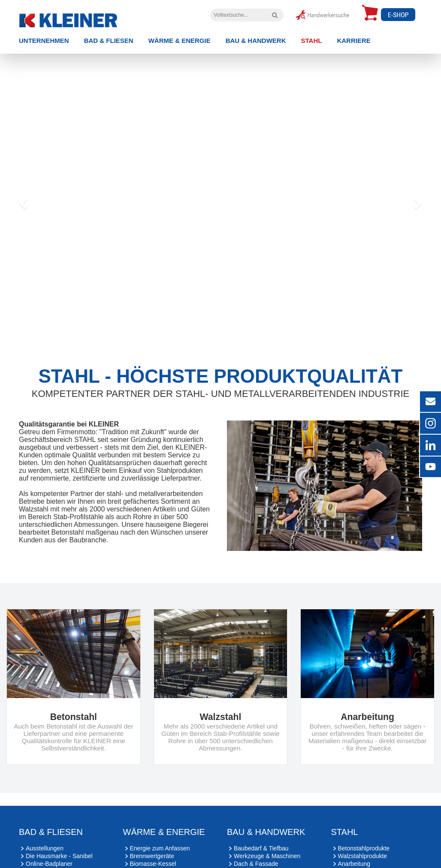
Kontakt (184, 822)
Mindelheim (34, 780)
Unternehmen (44, 41)
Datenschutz (153, 822)
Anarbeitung (354, 719)
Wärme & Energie (180, 41)
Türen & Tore (251, 726)
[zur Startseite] (82, 18)
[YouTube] (78, 848)
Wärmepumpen (151, 734)
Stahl (312, 41)
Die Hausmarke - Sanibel (59, 711)
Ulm (149, 780)
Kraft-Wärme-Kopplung (161, 742)
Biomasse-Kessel (153, 719)
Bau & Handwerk (256, 41)
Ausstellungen (45, 703)
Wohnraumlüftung (154, 726)
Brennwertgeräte (152, 711)
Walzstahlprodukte (363, 711)
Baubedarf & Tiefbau (261, 703)
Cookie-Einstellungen (251, 822)
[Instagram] (30, 848)
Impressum (119, 822)
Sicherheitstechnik (258, 742)
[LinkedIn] (103, 848)
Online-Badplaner (49, 719)
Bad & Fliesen (109, 41)
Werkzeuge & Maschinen (267, 711)
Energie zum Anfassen (160, 703)
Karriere (353, 41)
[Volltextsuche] (275, 15)
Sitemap (209, 822)
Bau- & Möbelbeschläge (266, 734)
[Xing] (53, 848)
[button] (22, 127)
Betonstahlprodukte (364, 703)
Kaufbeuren (115, 780)
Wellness (38, 726)
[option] (220, 127)
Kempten (75, 780)
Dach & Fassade (256, 719)
